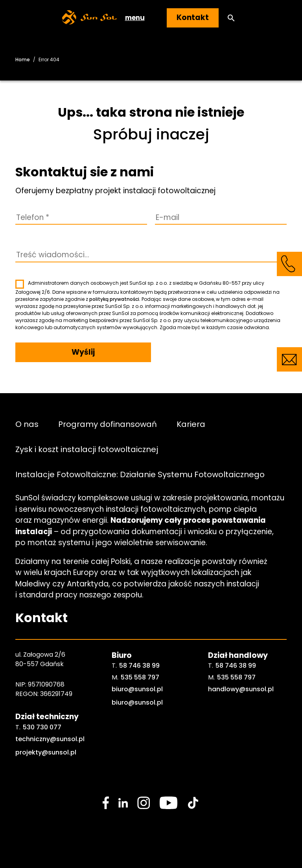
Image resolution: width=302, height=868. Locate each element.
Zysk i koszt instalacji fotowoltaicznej (87, 449)
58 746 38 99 (139, 666)
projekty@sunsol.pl (46, 752)
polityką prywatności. (115, 299)
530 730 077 (42, 727)
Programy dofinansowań (108, 424)
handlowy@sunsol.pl (241, 689)
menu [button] (135, 18)
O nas (27, 424)
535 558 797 (140, 677)
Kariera (191, 424)
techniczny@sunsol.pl (50, 739)
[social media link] (106, 803)
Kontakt (193, 17)
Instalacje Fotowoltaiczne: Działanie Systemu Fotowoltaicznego (140, 474)
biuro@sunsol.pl (137, 689)
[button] (231, 18)
